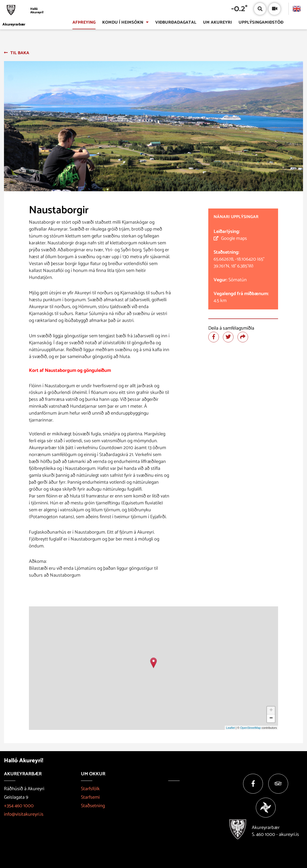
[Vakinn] (266, 808)
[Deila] (243, 337)
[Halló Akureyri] (24, 11)
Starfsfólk (90, 789)
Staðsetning (93, 806)
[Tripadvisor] (278, 784)
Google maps (234, 239)
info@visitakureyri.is (24, 814)
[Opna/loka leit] (260, 9)
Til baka (20, 53)
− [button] (271, 718)
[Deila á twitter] (228, 337)
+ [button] (271, 710)
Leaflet (230, 728)
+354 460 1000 (19, 806)
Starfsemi (90, 797)
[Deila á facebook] (214, 337)
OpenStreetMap (250, 728)
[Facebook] (253, 784)
